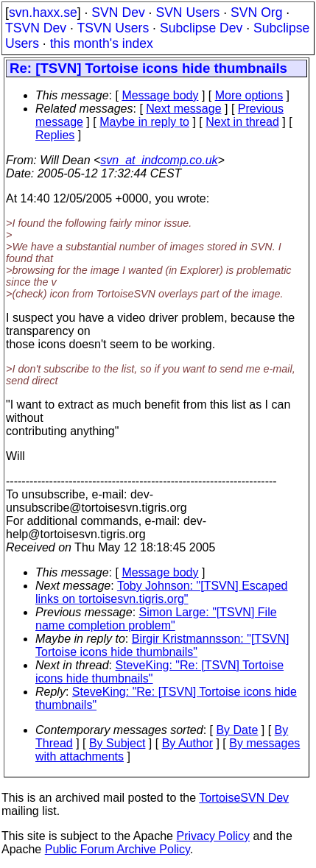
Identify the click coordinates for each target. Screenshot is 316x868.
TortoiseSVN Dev (244, 798)
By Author (187, 743)
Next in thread (242, 122)
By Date (237, 730)
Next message (183, 109)
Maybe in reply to (144, 122)
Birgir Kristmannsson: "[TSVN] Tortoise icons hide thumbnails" (162, 645)
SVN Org (256, 13)
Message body (160, 95)
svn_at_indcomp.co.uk (159, 160)
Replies (55, 135)
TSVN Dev (36, 28)
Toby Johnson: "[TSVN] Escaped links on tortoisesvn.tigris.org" (161, 592)
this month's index (102, 43)
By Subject (117, 743)
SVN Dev (118, 13)
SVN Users (187, 13)
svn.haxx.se (43, 13)
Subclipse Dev (201, 28)
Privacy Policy (213, 836)
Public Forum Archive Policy (117, 849)
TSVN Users (113, 28)
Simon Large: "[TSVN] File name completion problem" (156, 619)
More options (249, 95)
